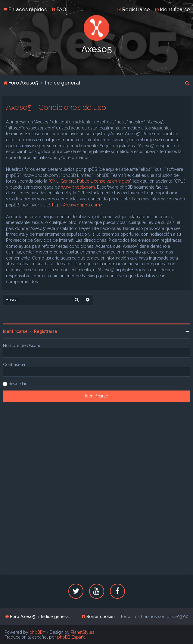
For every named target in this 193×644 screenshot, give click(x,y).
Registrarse (46, 331)
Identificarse (15, 331)
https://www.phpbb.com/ (77, 205)
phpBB (36, 632)
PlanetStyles (82, 632)
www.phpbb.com (78, 187)
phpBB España (71, 637)
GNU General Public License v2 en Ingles (90, 181)
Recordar (17, 384)
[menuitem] (59, 9)
